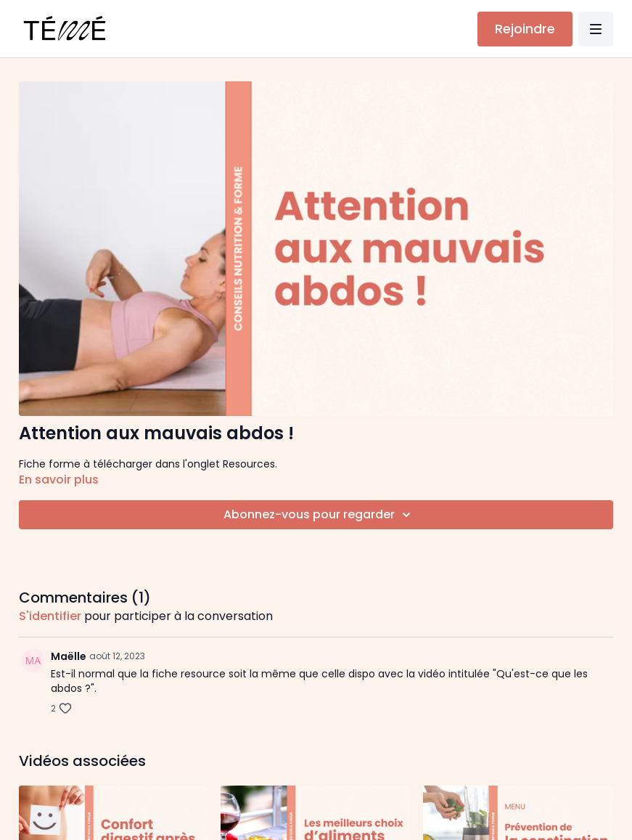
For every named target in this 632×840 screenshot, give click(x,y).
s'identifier (50, 616)
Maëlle (69, 656)
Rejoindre (525, 29)
